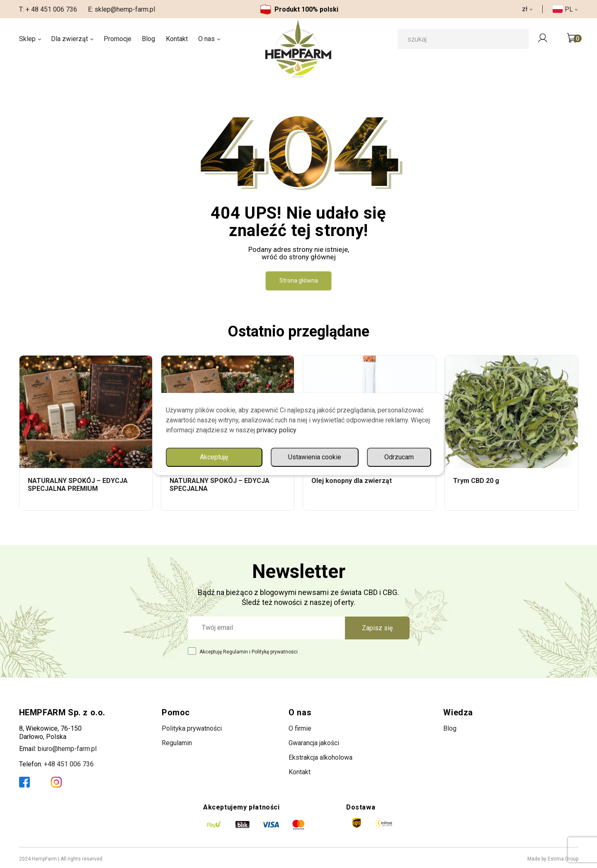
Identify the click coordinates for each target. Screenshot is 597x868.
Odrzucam (399, 457)
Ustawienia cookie (315, 457)
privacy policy (277, 430)
